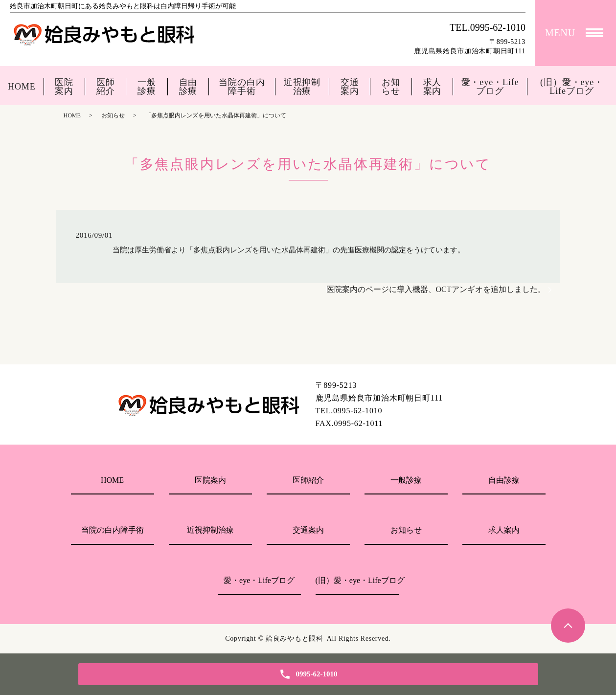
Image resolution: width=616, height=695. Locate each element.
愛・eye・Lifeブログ (490, 87)
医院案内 (64, 87)
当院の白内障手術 (242, 87)
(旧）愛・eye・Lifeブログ (572, 87)
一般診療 (147, 87)
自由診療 (188, 87)
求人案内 (433, 87)
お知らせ (391, 87)
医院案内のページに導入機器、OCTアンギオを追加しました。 (436, 289)
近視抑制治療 (302, 87)
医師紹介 (106, 87)
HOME (22, 87)
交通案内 (350, 87)
